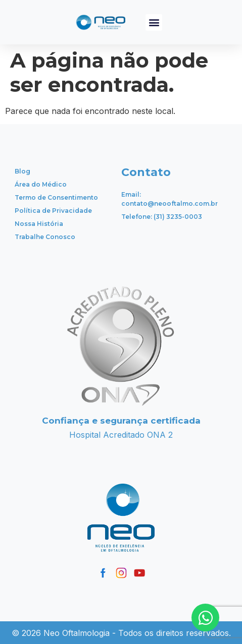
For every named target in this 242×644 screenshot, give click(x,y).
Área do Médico (41, 184)
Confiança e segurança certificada (121, 421)
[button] (154, 22)
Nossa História (39, 224)
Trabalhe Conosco (45, 237)
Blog (22, 171)
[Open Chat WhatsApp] (205, 618)
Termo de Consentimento (56, 197)
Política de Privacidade (53, 211)
